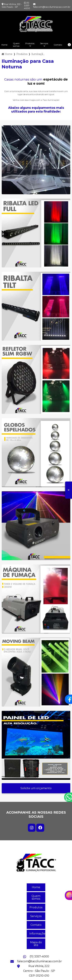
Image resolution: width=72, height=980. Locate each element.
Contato (58, 45)
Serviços (44, 43)
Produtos (30, 43)
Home (36, 887)
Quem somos (16, 45)
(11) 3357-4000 (27, 5)
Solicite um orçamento (36, 788)
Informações (37, 934)
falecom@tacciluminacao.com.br (52, 6)
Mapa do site (36, 944)
